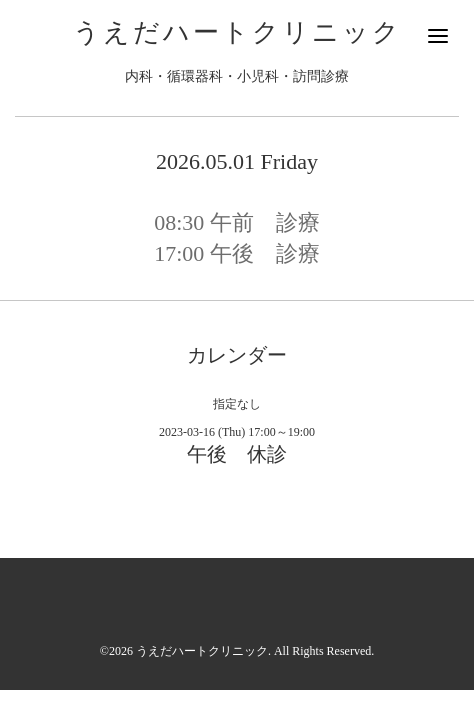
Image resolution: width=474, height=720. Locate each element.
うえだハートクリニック (237, 32)
